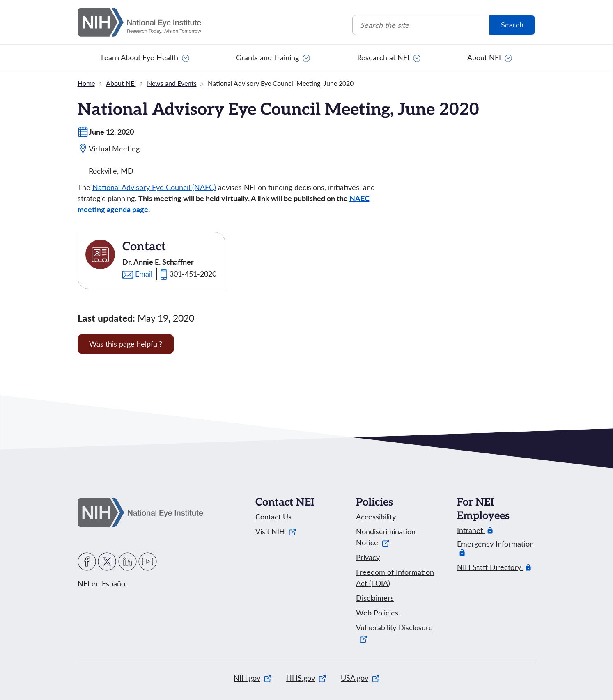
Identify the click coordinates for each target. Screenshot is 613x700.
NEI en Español (102, 583)
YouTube (148, 562)
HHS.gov (306, 678)
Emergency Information (495, 548)
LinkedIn (127, 562)
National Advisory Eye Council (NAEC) (154, 187)
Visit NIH (276, 531)
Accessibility (376, 517)
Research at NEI (383, 57)
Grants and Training (267, 57)
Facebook (87, 562)
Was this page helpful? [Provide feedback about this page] (126, 344)
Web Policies (377, 613)
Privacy (368, 557)
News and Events (172, 83)
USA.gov (360, 678)
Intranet (471, 530)
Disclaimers (375, 598)
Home (86, 83)
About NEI (484, 57)
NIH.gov (253, 678)
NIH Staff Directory (490, 567)
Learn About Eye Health (140, 57)
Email (144, 274)
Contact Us (273, 517)
